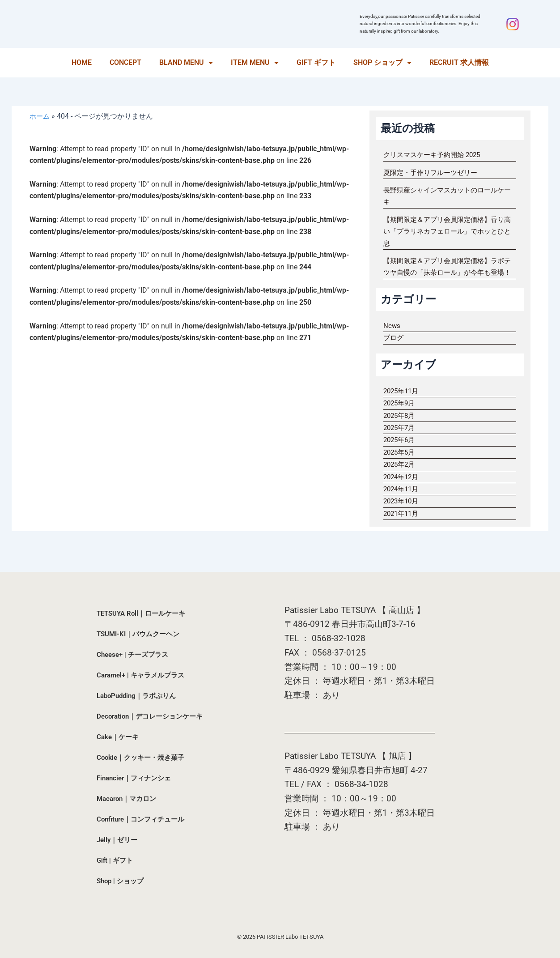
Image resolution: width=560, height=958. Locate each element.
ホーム (40, 116)
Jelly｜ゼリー (119, 840)
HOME (82, 62)
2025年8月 (401, 427)
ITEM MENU (255, 63)
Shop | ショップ (122, 881)
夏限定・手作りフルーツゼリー (433, 172)
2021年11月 (403, 525)
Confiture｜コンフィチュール (144, 819)
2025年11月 (403, 402)
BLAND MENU (186, 63)
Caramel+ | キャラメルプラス (144, 675)
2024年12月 (403, 488)
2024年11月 (403, 500)
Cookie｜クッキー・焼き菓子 (143, 757)
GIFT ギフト (316, 62)
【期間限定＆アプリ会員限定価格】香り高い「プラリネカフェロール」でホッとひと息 (448, 231)
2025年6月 (401, 452)
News (392, 337)
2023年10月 (403, 513)
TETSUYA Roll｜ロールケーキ (144, 613)
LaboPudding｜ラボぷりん (139, 696)
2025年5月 (401, 464)
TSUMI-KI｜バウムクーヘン (141, 634)
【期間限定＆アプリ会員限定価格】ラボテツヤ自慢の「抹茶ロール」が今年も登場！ (448, 272)
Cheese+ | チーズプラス (135, 654)
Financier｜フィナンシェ (137, 778)
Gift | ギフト (116, 860)
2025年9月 (401, 415)
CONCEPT (125, 62)
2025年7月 (401, 439)
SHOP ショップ (382, 63)
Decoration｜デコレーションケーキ (153, 716)
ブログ (394, 350)
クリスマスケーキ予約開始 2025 (435, 155)
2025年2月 (401, 476)
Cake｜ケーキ (119, 737)
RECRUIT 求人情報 (459, 62)
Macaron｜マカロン (129, 798)
